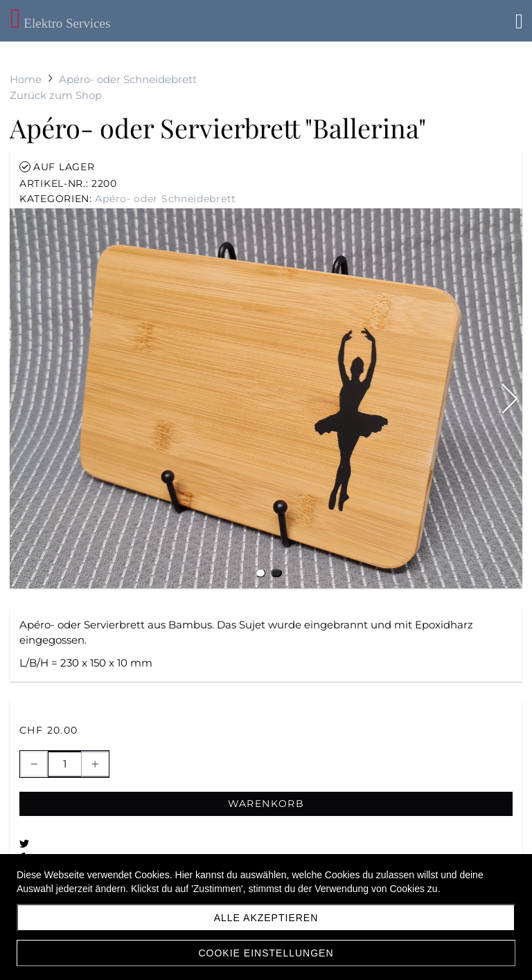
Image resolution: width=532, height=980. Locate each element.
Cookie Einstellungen (266, 953)
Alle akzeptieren (266, 918)
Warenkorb (266, 804)
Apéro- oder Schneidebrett (166, 199)
